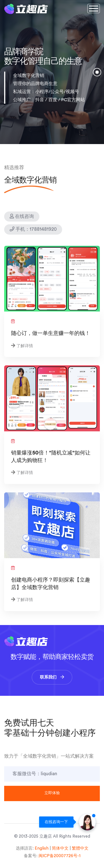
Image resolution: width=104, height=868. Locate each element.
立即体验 (52, 793)
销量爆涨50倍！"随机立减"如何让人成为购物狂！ (51, 457)
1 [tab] (97, 74)
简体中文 (60, 848)
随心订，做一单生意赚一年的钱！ (51, 333)
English (42, 848)
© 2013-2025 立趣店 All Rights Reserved (52, 836)
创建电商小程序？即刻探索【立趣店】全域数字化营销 (51, 584)
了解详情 (25, 346)
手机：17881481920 (33, 229)
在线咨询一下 (56, 822)
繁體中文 (80, 848)
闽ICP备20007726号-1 (59, 856)
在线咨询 (22, 216)
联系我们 (52, 677)
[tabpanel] (52, 72)
